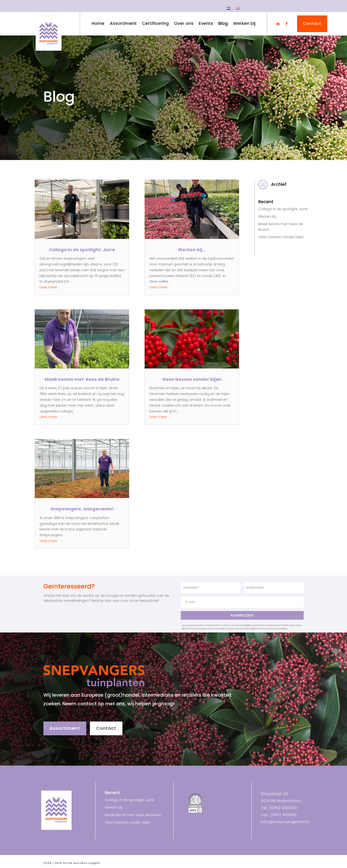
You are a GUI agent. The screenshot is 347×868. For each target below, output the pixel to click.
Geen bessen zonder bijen (192, 379)
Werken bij (244, 24)
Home (98, 24)
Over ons (184, 24)
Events (206, 24)
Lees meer (48, 287)
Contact (106, 728)
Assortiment (123, 24)
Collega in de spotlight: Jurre (82, 250)
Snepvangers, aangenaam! (82, 509)
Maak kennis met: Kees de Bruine (82, 379)
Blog (223, 24)
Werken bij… (192, 250)
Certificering (155, 24)
